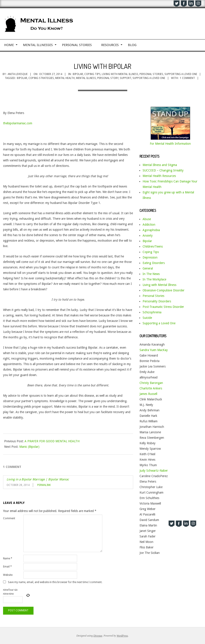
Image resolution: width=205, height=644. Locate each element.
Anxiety (148, 235)
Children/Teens (153, 246)
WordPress (122, 636)
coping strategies (41, 78)
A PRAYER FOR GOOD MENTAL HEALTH (52, 441)
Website (8, 575)
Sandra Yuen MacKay (154, 350)
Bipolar (78, 74)
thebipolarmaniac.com (18, 123)
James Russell (148, 394)
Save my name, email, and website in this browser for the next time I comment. (55, 582)
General (148, 268)
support (125, 78)
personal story (108, 78)
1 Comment (187, 78)
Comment (9, 518)
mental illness (86, 78)
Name (8, 558)
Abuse (147, 219)
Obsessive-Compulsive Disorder (163, 290)
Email (7, 567)
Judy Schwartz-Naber (154, 471)
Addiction (149, 225)
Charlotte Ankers (151, 388)
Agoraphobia (151, 230)
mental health (65, 78)
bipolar (22, 78)
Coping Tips (92, 74)
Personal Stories (151, 74)
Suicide (147, 318)
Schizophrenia (152, 312)
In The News (151, 274)
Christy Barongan (151, 383)
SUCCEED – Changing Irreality (163, 170)
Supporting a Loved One (181, 74)
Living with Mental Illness (120, 74)
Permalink (44, 485)
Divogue (98, 636)
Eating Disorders (154, 263)
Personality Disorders (157, 301)
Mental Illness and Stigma (160, 165)
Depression (150, 257)
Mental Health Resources (159, 176)
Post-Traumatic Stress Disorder (163, 307)
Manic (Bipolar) (29, 447)
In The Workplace (154, 279)
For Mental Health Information (170, 144)
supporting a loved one (149, 78)
